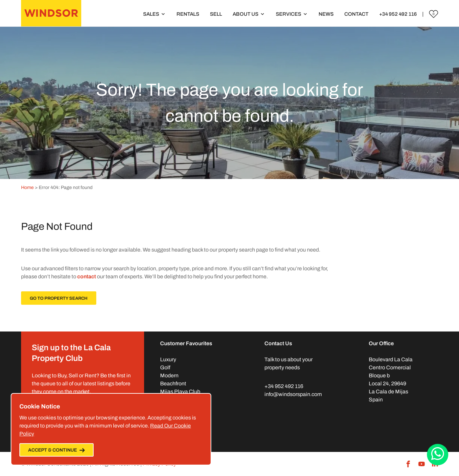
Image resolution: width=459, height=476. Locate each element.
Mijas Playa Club (180, 392)
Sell (216, 14)
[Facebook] (408, 464)
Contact (356, 14)
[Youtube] (422, 464)
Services (289, 14)
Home (27, 187)
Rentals (188, 14)
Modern (169, 375)
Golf (165, 367)
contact (87, 276)
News (326, 14)
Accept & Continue (56, 450)
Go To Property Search (59, 298)
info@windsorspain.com (293, 394)
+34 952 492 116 (398, 14)
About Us (246, 14)
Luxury (168, 359)
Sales (151, 14)
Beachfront (173, 384)
